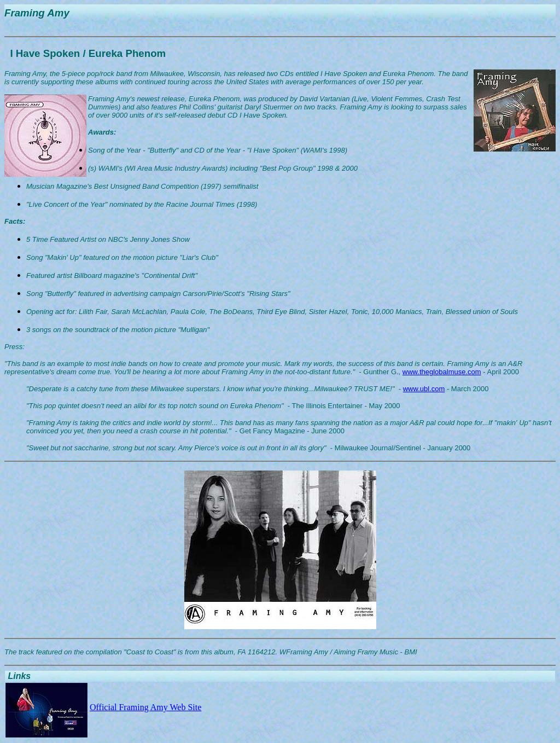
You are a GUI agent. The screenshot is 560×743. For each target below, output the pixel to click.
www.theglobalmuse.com (442, 372)
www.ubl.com (424, 389)
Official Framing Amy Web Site (145, 707)
